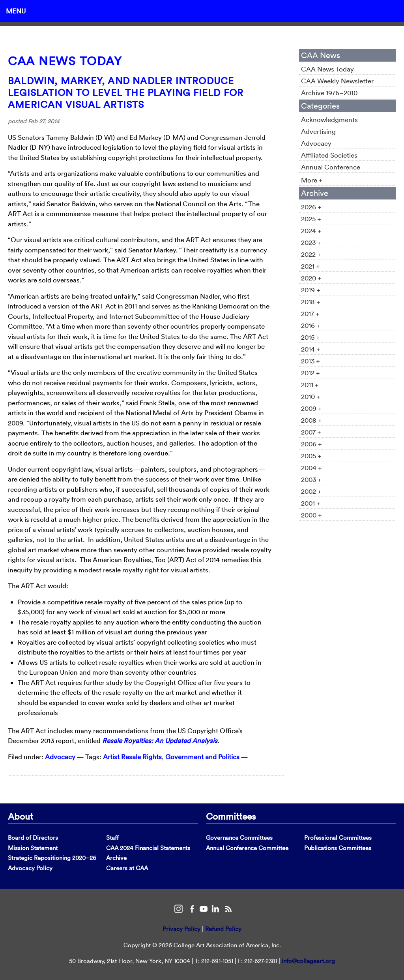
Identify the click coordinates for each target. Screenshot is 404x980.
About (21, 816)
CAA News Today (65, 61)
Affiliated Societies (329, 155)
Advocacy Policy (30, 868)
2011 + (310, 385)
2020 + (311, 278)
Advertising (318, 131)
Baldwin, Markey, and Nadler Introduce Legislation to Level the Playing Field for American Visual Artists (126, 92)
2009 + (311, 408)
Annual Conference (331, 167)
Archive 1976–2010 (329, 93)
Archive (116, 858)
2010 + (311, 396)
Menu (16, 11)
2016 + (311, 325)
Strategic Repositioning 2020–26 (52, 858)
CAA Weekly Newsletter (337, 81)
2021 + (310, 266)
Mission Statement (33, 848)
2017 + (310, 313)
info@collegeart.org (308, 961)
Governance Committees (239, 838)
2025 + (311, 219)
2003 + (311, 479)
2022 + (311, 254)
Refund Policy (223, 929)
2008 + (311, 420)
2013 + (310, 361)
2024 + (311, 230)
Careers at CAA (127, 868)
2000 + (311, 515)
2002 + (311, 491)
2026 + (311, 207)
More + (312, 180)
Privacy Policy (181, 929)
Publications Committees (338, 848)
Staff (112, 838)
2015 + (310, 337)
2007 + (311, 432)
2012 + (310, 373)
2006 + (311, 444)
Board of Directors (33, 838)
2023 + (311, 242)
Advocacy (60, 757)
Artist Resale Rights (132, 757)
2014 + (311, 349)
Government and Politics (202, 757)
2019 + (311, 290)
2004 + (311, 467)
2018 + (311, 302)
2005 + (311, 456)
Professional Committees (338, 838)
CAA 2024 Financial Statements (148, 848)
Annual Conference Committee (247, 848)
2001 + (311, 503)
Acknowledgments (329, 119)
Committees (231, 816)
